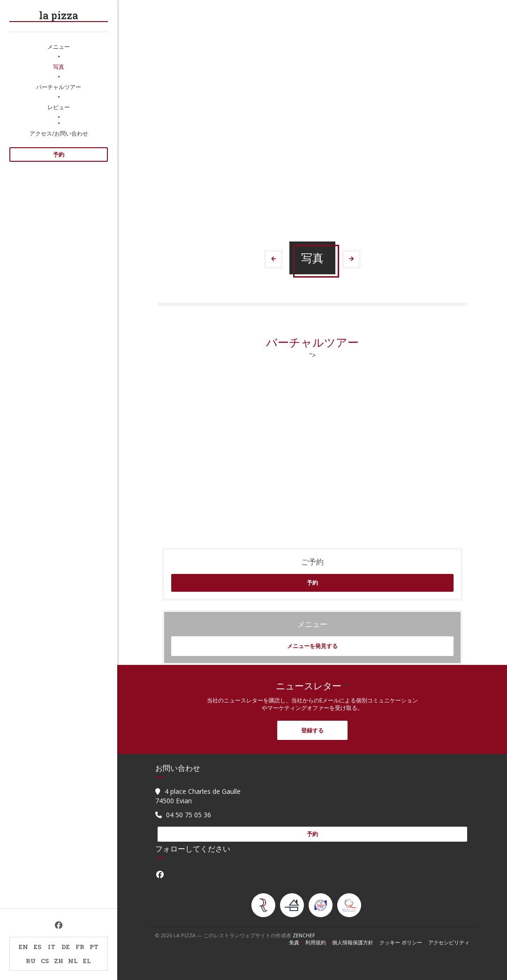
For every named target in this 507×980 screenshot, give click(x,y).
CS (45, 961)
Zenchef (304, 935)
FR (80, 947)
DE (66, 947)
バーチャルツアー (59, 87)
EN (23, 947)
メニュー (59, 46)
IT (52, 947)
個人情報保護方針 (356, 942)
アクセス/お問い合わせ (59, 133)
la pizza (59, 15)
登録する (312, 730)
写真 (59, 67)
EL (87, 961)
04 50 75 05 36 (189, 815)
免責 (297, 942)
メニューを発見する (312, 646)
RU (31, 961)
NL (73, 961)
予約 (59, 155)
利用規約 (319, 942)
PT (94, 947)
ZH (59, 961)
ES (38, 947)
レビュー (59, 107)
